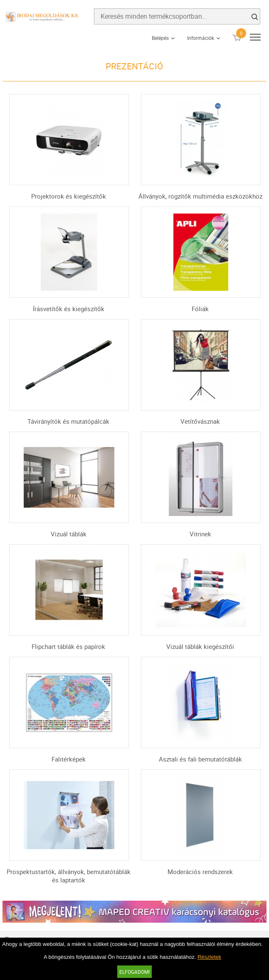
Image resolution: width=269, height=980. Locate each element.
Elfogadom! (134, 972)
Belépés (160, 38)
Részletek (209, 957)
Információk (201, 38)
